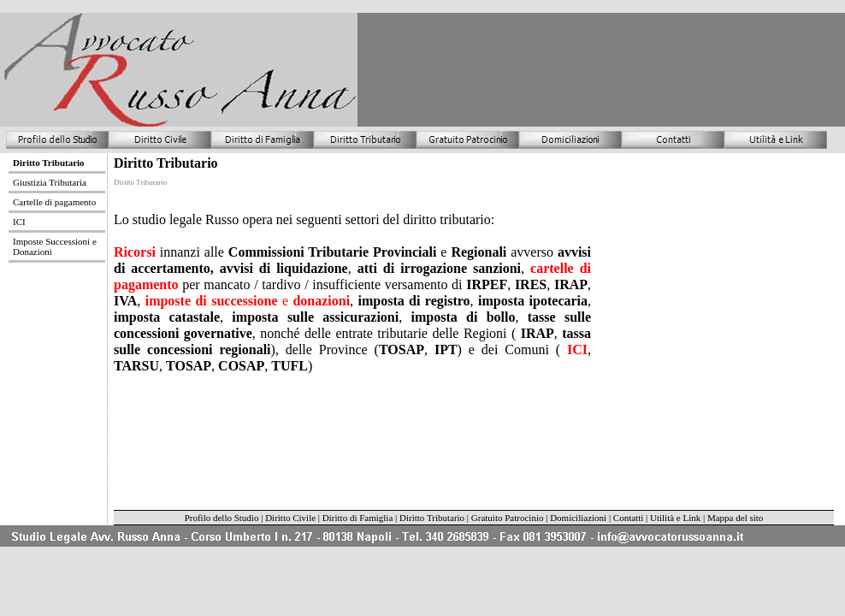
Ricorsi (135, 252)
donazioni (321, 301)
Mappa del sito (735, 518)
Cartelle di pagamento (54, 202)
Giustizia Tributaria (50, 182)
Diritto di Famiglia (358, 518)
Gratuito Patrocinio (508, 518)
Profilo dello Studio (222, 518)
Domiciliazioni (578, 518)
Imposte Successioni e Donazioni (55, 246)
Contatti (628, 518)
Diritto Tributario (432, 518)
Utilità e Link (677, 518)
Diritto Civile (290, 518)
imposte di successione (212, 301)
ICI (574, 349)
